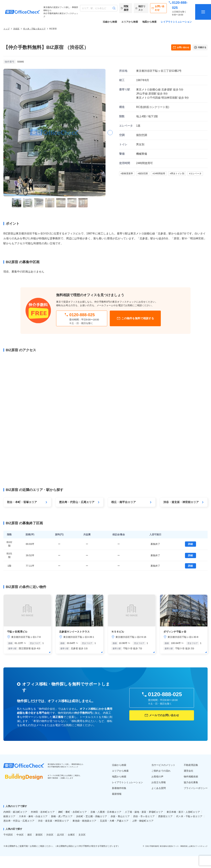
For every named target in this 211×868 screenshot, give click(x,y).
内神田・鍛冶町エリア (15, 812)
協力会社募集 (191, 782)
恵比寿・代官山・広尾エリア (19, 821)
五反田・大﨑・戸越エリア (114, 821)
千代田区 (8, 835)
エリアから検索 (130, 22)
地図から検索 (149, 22)
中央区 (20, 835)
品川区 (61, 835)
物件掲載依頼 (191, 777)
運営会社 (189, 771)
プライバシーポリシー (196, 788)
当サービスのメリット (163, 765)
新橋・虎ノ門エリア (62, 816)
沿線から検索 (110, 22)
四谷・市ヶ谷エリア (144, 816)
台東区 (71, 835)
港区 (30, 835)
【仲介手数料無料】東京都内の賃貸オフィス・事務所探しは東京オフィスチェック (176, 846)
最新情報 (117, 794)
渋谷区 (16, 29)
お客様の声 (157, 777)
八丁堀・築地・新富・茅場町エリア (144, 812)
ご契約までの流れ (161, 771)
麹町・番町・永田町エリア (72, 812)
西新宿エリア (165, 816)
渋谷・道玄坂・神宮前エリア (53, 821)
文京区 (82, 835)
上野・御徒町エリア (143, 821)
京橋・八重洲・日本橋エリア (106, 812)
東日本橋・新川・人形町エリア (183, 812)
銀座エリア (9, 816)
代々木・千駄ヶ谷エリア (34, 29)
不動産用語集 (191, 765)
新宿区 (39, 835)
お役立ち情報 (159, 782)
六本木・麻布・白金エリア (33, 816)
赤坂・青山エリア (120, 816)
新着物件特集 (119, 788)
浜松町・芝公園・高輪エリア (92, 816)
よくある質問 (159, 788)
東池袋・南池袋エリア (84, 821)
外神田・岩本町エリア (43, 812)
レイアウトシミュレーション (176, 22)
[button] (110, 133)
